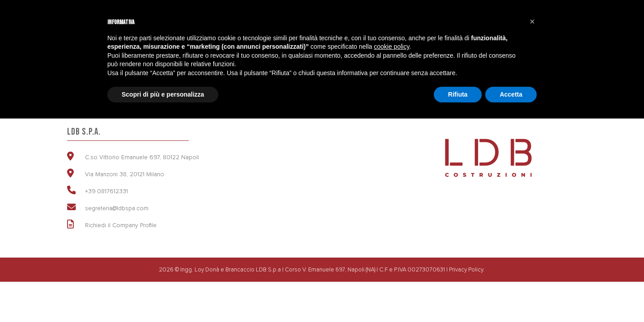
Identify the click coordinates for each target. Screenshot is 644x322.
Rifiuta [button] (458, 94)
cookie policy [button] (392, 47)
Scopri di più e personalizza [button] (163, 94)
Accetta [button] (511, 94)
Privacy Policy (466, 269)
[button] (532, 21)
